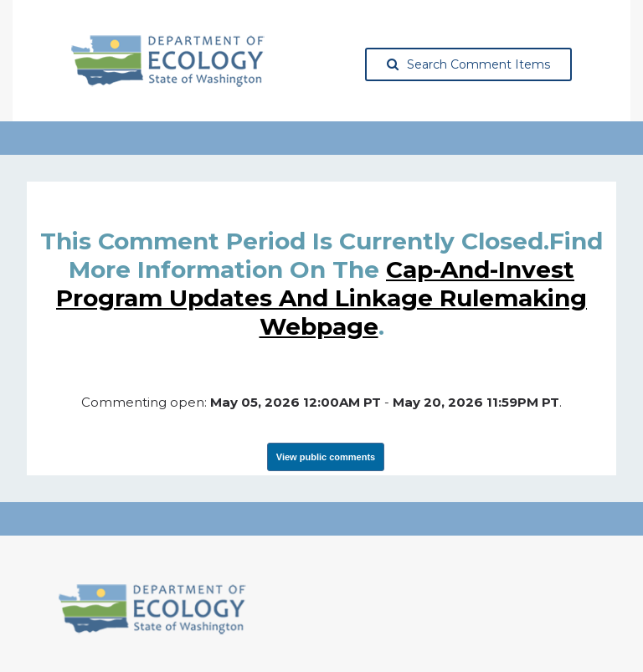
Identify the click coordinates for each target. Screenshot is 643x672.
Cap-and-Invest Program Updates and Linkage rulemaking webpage (321, 298)
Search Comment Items (468, 64)
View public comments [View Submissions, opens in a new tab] (326, 457)
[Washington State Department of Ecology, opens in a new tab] (168, 61)
